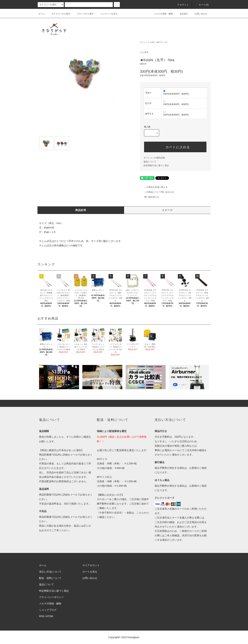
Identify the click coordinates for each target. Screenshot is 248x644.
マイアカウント (91, 565)
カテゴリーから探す (59, 14)
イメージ (167, 210)
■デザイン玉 (162, 42)
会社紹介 (182, 14)
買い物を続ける (150, 197)
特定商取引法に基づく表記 (156, 166)
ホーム (42, 14)
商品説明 (81, 210)
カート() (202, 5)
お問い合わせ (199, 14)
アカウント (181, 5)
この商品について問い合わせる (157, 192)
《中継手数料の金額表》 (110, 513)
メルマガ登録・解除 (161, 14)
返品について (150, 162)
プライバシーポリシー (51, 597)
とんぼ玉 (151, 42)
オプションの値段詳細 (154, 158)
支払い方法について (50, 572)
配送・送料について (50, 578)
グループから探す (83, 14)
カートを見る (90, 572)
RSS (42, 616)
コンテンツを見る (107, 14)
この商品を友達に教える (154, 187)
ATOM (50, 616)
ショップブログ (48, 610)
